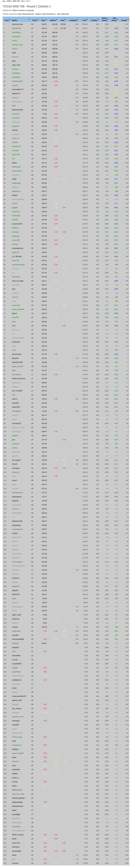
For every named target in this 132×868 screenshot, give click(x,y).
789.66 (63, 24)
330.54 (55, 53)
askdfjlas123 (17, 680)
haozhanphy (17, 851)
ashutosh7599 (17, 362)
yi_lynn (15, 208)
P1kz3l (15, 464)
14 (32, 53)
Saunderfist (16, 656)
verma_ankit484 (18, 309)
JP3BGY (15, 228)
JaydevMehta (17, 171)
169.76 (44, 509)
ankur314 (15, 114)
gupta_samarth (18, 366)
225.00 (44, 322)
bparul (14, 313)
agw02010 (16, 558)
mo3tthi (15, 533)
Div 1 (23, 1)
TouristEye (16, 818)
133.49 (44, 627)
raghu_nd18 (16, 615)
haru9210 (16, 578)
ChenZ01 (15, 403)
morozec (15, 863)
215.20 (44, 32)
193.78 (44, 134)
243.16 (44, 151)
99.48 (45, 599)
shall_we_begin (18, 281)
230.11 (44, 281)
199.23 (44, 436)
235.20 (44, 252)
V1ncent (15, 57)
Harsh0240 (16, 216)
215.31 (44, 370)
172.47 (44, 497)
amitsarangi (16, 525)
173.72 (44, 493)
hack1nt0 (15, 260)
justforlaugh (16, 183)
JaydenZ (15, 501)
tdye (14, 859)
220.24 (44, 346)
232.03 (44, 89)
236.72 (44, 244)
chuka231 (16, 134)
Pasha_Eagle (17, 737)
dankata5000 (17, 513)
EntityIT (15, 195)
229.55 (44, 73)
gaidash (15, 436)
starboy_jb (16, 472)
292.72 (55, 65)
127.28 (44, 558)
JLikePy (15, 627)
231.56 (44, 277)
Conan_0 (15, 509)
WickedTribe (17, 537)
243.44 (44, 142)
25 (32, 73)
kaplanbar (16, 126)
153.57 (44, 529)
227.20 (44, 305)
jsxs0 (14, 741)
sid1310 (15, 297)
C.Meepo (15, 293)
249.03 (44, 24)
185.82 (44, 456)
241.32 (44, 175)
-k (13, 273)
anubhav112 (17, 745)
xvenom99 (16, 240)
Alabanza (15, 387)
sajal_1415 (16, 65)
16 (32, 36)
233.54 (44, 265)
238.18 (44, 212)
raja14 (14, 729)
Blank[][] (15, 704)
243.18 (44, 146)
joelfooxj (15, 623)
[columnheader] (7, 19)
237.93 (44, 216)
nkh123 (15, 541)
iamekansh (16, 342)
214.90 (44, 98)
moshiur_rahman (18, 427)
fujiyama (15, 603)
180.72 (44, 484)
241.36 (44, 171)
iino (13, 159)
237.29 (44, 232)
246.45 (44, 118)
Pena (14, 301)
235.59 (44, 460)
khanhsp (15, 69)
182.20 (44, 480)
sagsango (16, 236)
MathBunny (16, 191)
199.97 (44, 432)
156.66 (44, 525)
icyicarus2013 (17, 224)
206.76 (44, 391)
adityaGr (15, 590)
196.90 (44, 448)
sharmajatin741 (18, 89)
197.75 (44, 440)
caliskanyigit (16, 823)
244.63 (44, 85)
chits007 (15, 545)
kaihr (14, 61)
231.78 (44, 273)
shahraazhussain (18, 265)
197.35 (44, 444)
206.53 (44, 395)
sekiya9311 (16, 77)
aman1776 (16, 843)
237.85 (44, 220)
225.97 (44, 45)
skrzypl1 (15, 85)
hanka (14, 786)
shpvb (14, 810)
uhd (13, 334)
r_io (13, 517)
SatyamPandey (18, 676)
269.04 (55, 49)
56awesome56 (17, 110)
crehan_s (15, 778)
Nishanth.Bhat (17, 521)
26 (32, 134)
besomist (15, 456)
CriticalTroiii (16, 28)
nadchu (15, 49)
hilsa (14, 476)
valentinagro (17, 432)
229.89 (44, 289)
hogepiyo (15, 647)
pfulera (15, 448)
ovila (14, 765)
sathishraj (16, 847)
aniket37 (15, 550)
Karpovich (16, 619)
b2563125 (16, 594)
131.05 (44, 545)
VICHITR (15, 317)
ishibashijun (16, 167)
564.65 (55, 24)
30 (32, 65)
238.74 (44, 203)
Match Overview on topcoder (23, 10)
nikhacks (15, 761)
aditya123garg (17, 802)
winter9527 (16, 407)
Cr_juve (15, 660)
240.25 (44, 183)
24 (32, 24)
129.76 (44, 550)
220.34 (44, 342)
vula (14, 395)
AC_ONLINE (17, 256)
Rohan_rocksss (18, 835)
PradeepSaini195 (18, 566)
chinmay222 (16, 423)
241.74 (44, 163)
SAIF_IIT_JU (17, 790)
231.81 (44, 269)
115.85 (44, 582)
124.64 (44, 566)
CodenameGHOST (19, 696)
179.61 (44, 399)
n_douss (15, 269)
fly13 (14, 370)
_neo (14, 350)
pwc (13, 440)
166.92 (44, 513)
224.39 (44, 69)
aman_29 (15, 330)
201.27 (44, 415)
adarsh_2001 (17, 700)
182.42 (44, 476)
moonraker (16, 452)
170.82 (44, 505)
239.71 (44, 195)
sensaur (15, 244)
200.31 (44, 427)
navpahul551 (17, 664)
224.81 (44, 326)
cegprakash (16, 631)
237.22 (44, 240)
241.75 (44, 159)
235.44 (44, 248)
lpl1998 (15, 142)
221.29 (44, 41)
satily (14, 53)
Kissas (14, 611)
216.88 (44, 362)
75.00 (45, 114)
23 (32, 41)
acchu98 (15, 635)
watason (15, 415)
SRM (9, 1)
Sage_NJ (15, 252)
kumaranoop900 (18, 338)
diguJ (14, 346)
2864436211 (17, 32)
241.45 (44, 167)
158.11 (44, 521)
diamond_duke (17, 24)
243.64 (44, 138)
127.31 (44, 489)
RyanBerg (16, 684)
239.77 (44, 191)
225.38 (44, 106)
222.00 (44, 93)
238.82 (44, 77)
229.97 (44, 285)
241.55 (44, 36)
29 (32, 187)
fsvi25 (14, 839)
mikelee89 (16, 769)
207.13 (44, 61)
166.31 (44, 643)
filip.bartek (16, 277)
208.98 (44, 53)
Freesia (15, 782)
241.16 (44, 366)
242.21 (44, 155)
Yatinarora (16, 118)
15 (32, 151)
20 (32, 281)
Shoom (15, 203)
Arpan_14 (16, 138)
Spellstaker (16, 73)
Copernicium (17, 554)
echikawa (15, 444)
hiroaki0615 (16, 146)
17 (32, 32)
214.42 (44, 375)
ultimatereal (16, 375)
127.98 (44, 554)
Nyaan (14, 163)
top (4, 1)
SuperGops (16, 827)
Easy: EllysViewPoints (26, 14)
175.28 (44, 110)
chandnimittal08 (18, 639)
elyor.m (15, 399)
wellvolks (15, 232)
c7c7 (14, 106)
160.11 (44, 464)
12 (32, 81)
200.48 (44, 423)
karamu (15, 692)
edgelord (15, 187)
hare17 (15, 480)
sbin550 (15, 220)
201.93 (44, 407)
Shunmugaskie (18, 607)
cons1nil (15, 489)
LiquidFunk (16, 212)
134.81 (44, 541)
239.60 (44, 65)
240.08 (44, 187)
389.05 (55, 32)
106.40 (44, 607)
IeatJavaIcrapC (18, 806)
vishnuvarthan (17, 562)
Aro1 (14, 326)
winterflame (16, 672)
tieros (14, 651)
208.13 (44, 28)
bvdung (15, 130)
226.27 (44, 313)
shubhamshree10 (18, 831)
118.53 (44, 578)
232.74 (44, 81)
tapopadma (16, 36)
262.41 (55, 73)
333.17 (55, 36)
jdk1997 (15, 582)
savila (14, 757)
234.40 (44, 49)
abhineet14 (16, 383)
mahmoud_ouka (18, 794)
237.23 (44, 236)
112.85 (44, 590)
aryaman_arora (18, 717)
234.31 (44, 260)
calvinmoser (16, 505)
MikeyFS (15, 358)
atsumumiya (16, 354)
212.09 (44, 102)
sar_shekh (16, 285)
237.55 (44, 228)
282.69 (55, 69)
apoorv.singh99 (18, 753)
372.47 (55, 41)
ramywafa (16, 570)
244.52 (44, 130)
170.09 (44, 570)
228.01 (44, 301)
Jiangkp (15, 668)
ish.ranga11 (16, 460)
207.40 (44, 387)
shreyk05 (15, 725)
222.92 (44, 334)
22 (32, 28)
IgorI (14, 289)
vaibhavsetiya (17, 733)
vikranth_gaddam (18, 798)
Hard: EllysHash (63, 14)
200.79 (44, 419)
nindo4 (15, 41)
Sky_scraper (17, 708)
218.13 (44, 350)
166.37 (44, 517)
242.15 (44, 358)
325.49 (55, 61)
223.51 (44, 330)
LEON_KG (16, 122)
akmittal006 (16, 411)
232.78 (44, 57)
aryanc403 (16, 305)
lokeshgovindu (17, 493)
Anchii (14, 688)
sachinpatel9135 (18, 199)
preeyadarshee (18, 248)
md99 (14, 179)
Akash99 (15, 151)
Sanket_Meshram (19, 379)
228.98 (44, 297)
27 (32, 102)
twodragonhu (17, 497)
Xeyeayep (16, 721)
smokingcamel (17, 529)
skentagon (16, 468)
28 (32, 195)
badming (15, 643)
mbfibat (15, 774)
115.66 (44, 586)
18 (32, 45)
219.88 (44, 122)
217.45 (44, 354)
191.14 (44, 452)
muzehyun (16, 175)
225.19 (44, 317)
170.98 (44, 501)
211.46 (44, 379)
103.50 (44, 611)
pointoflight (16, 814)
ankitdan (15, 749)
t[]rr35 (14, 484)
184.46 (44, 468)
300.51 (55, 57)
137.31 (44, 537)
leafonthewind (17, 102)
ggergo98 (16, 586)
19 (32, 69)
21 (32, 49)
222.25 (44, 338)
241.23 (44, 179)
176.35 (44, 411)
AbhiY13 (15, 98)
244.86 (44, 126)
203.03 (44, 403)
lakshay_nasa (17, 45)
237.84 (44, 224)
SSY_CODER (17, 391)
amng (14, 855)
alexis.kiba (16, 155)
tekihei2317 (16, 93)
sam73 (15, 419)
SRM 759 (16, 1)
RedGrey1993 (17, 81)
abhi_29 (15, 574)
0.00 (56, 28)
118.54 (44, 574)
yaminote (15, 713)
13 (32, 57)
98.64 (45, 603)
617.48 (63, 28)
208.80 (44, 383)
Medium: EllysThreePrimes (45, 14)
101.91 (44, 594)
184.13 (44, 472)
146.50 (44, 533)
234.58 (44, 256)
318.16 (55, 45)
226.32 (44, 309)
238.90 (44, 199)
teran (14, 322)
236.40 (55, 77)
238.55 (44, 208)
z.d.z (14, 599)
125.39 (44, 562)
